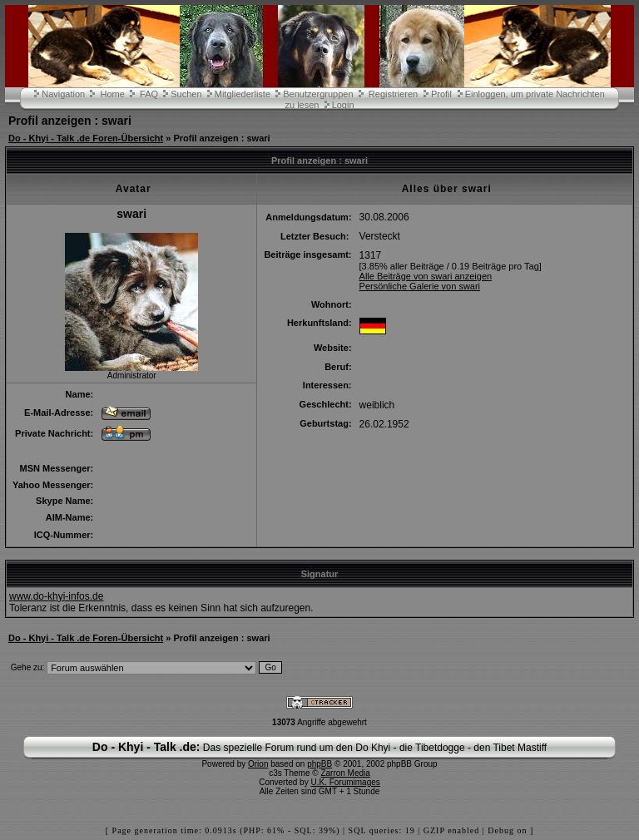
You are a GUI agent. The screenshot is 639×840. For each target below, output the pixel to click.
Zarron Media (345, 773)
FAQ (149, 94)
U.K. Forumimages (345, 782)
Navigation (63, 94)
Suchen (186, 94)
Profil (441, 94)
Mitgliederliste (243, 94)
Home (112, 94)
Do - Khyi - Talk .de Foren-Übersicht (86, 138)
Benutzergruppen (318, 94)
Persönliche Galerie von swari (420, 286)
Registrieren (393, 94)
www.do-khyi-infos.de (56, 596)
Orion (258, 764)
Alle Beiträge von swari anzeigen (426, 276)
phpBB (319, 764)
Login (343, 105)
